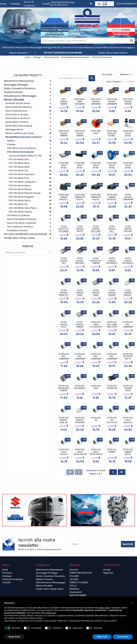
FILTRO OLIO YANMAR (112, 451)
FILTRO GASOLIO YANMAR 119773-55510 (80, 325)
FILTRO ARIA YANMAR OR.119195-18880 (112, 197)
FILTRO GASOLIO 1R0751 (80, 229)
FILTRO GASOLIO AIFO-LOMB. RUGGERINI (96, 229)
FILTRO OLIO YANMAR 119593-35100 (128, 452)
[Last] (122, 472)
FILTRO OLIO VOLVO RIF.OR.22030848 (80, 452)
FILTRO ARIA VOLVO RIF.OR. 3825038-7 (80, 166)
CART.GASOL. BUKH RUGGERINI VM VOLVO (80, 102)
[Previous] (79, 472)
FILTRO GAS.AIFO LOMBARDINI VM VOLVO (128, 197)
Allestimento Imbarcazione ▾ (17, 47)
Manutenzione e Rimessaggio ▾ (119, 47)
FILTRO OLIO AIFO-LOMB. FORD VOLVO (112, 325)
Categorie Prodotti (28, 75)
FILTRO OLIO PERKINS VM (112, 387)
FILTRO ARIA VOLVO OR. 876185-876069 (112, 134)
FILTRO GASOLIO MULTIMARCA (112, 261)
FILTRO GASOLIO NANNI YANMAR (80, 293)
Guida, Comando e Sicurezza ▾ (70, 47)
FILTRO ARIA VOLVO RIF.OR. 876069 (128, 166)
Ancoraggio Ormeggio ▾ (43, 47)
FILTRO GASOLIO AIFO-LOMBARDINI (112, 229)
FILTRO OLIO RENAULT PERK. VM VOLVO (64, 420)
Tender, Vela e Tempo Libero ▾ (113, 53)
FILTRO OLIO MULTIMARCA (80, 387)
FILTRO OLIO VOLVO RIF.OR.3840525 (96, 452)
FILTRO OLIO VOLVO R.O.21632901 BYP (96, 325)
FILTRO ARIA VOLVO (96, 132)
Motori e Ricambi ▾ (19, 53)
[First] (70, 472)
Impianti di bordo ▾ (94, 47)
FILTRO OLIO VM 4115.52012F (112, 420)
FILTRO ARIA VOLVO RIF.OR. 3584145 (128, 134)
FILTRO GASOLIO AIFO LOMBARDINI (64, 261)
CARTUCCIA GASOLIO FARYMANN (96, 102)
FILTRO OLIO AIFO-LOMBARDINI (128, 325)
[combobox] (88, 41)
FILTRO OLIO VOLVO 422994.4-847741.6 (128, 420)
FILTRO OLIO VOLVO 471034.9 (64, 452)
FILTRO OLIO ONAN (96, 387)
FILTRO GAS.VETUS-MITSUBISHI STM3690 (64, 229)
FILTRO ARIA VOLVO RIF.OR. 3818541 (64, 166)
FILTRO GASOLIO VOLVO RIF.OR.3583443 (64, 325)
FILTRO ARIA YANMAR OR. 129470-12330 (96, 197)
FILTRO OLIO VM (96, 419)
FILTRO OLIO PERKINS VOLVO (128, 388)
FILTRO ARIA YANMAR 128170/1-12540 (64, 197)
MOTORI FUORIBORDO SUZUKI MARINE (63, 53)
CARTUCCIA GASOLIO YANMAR (128, 102)
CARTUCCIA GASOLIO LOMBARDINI (112, 102)
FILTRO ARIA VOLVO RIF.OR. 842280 (96, 166)
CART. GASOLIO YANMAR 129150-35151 (64, 102)
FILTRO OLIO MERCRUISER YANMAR (64, 388)
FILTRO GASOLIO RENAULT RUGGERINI (128, 293)
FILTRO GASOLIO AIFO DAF (128, 229)
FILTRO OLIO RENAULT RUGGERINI (80, 420)
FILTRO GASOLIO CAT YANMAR (96, 261)
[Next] (113, 472)
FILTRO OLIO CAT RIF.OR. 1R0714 (128, 356)
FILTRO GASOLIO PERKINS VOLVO (112, 293)
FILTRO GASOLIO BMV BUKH (80, 261)
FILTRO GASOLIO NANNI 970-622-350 (64, 293)
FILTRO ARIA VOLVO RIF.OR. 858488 (112, 166)
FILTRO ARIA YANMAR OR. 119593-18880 (80, 197)
